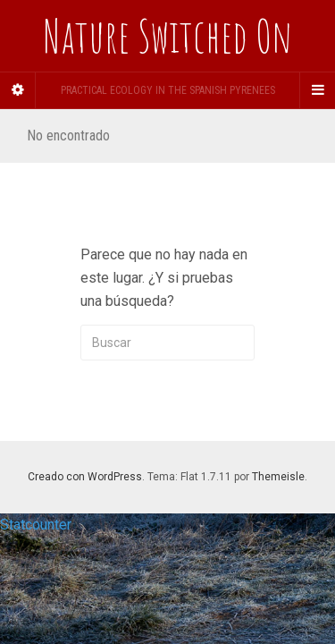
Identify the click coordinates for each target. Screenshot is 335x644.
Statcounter (36, 525)
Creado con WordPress (85, 477)
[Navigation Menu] (317, 90)
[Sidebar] (18, 90)
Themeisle (278, 477)
